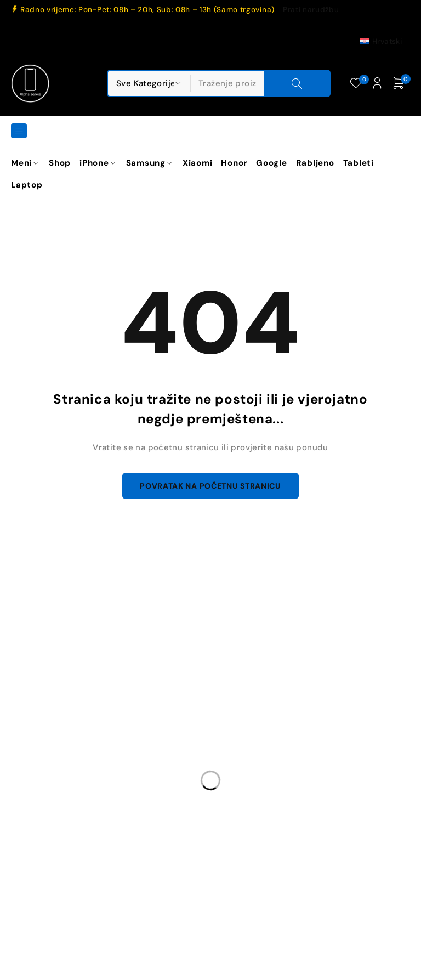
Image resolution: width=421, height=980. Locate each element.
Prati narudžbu (311, 10)
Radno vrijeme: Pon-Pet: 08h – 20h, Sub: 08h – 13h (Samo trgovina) (147, 10)
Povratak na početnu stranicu (210, 486)
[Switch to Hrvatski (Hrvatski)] (381, 41)
